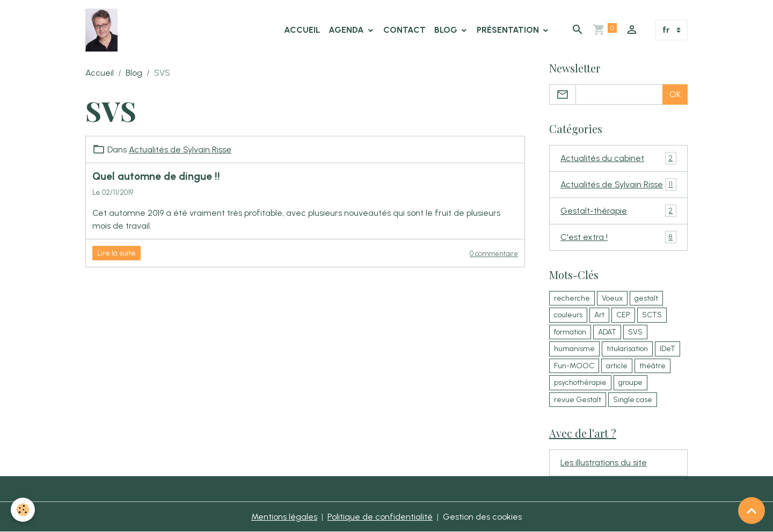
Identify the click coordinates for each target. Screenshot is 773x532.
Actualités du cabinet (618, 158)
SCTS (652, 315)
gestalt (646, 298)
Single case (633, 400)
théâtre (652, 366)
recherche (572, 298)
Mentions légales (284, 517)
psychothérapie (580, 382)
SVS (635, 332)
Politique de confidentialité (380, 517)
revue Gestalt (578, 400)
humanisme (574, 349)
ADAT (607, 332)
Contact (404, 30)
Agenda (347, 30)
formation (570, 332)
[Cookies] (23, 510)
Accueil (302, 30)
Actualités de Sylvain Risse (180, 150)
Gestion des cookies (482, 517)
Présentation (509, 30)
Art (599, 315)
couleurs (568, 315)
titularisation (627, 349)
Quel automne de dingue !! (156, 176)
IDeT (668, 349)
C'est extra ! (618, 237)
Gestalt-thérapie (618, 211)
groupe (630, 382)
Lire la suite (116, 253)
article (617, 366)
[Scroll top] (752, 511)
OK (675, 94)
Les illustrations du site (604, 462)
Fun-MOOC (574, 366)
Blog (447, 30)
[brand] (104, 30)
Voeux (612, 298)
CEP (623, 315)
